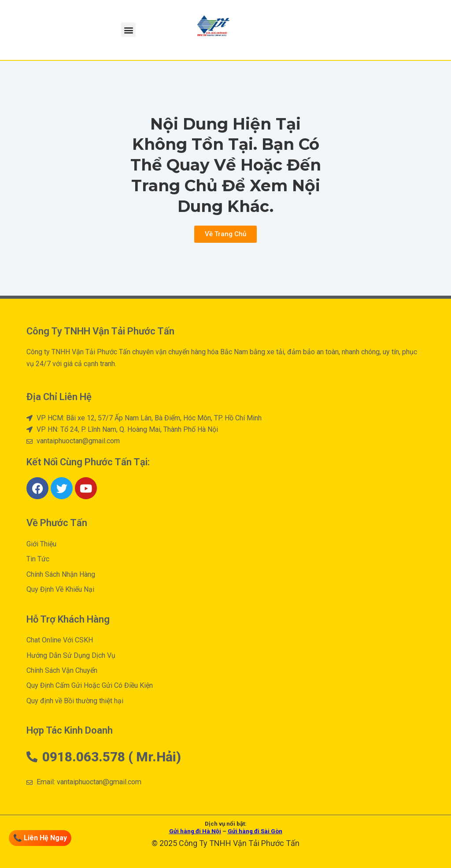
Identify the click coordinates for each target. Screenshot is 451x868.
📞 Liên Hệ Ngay (40, 838)
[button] (128, 30)
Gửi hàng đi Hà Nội (195, 831)
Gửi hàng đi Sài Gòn (255, 831)
